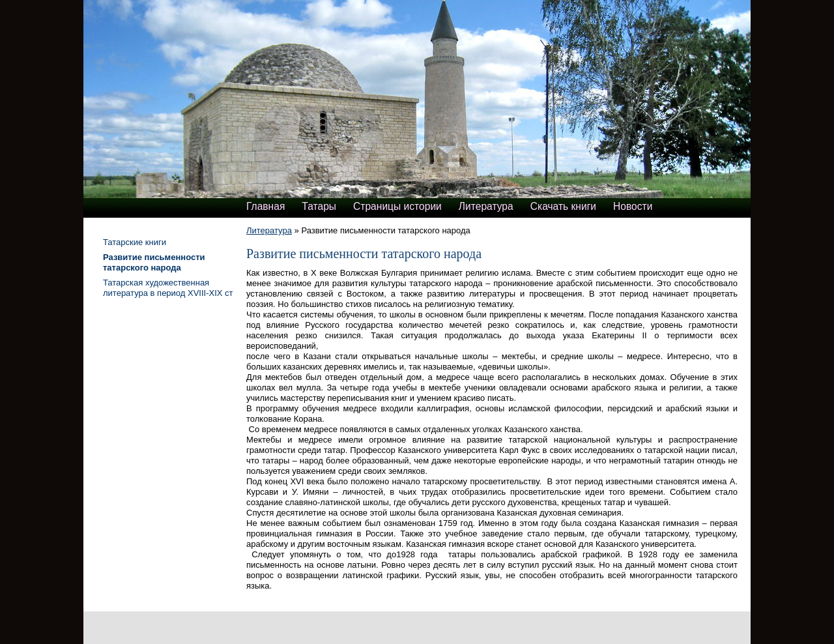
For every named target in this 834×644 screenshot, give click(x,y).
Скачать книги (563, 206)
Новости (633, 206)
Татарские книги (135, 242)
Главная (266, 206)
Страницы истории (397, 206)
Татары (319, 206)
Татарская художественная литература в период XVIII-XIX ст (168, 288)
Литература (486, 206)
